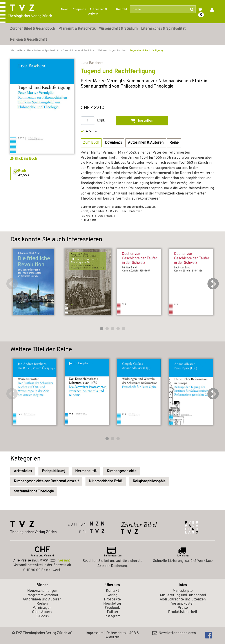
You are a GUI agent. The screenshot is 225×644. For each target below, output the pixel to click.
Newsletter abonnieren (174, 633)
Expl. (101, 121)
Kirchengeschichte (122, 471)
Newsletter (112, 604)
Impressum (95, 633)
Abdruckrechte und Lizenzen (183, 600)
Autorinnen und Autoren (42, 600)
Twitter (112, 612)
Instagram (112, 616)
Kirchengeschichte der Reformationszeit (46, 481)
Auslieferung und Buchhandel (183, 595)
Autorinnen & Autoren (98, 12)
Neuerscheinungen (42, 591)
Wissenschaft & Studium (118, 29)
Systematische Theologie (34, 492)
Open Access (42, 612)
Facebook (112, 608)
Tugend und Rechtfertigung (146, 51)
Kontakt (122, 9)
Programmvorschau (42, 595)
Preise (183, 608)
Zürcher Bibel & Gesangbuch (32, 29)
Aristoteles (23, 471)
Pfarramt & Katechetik (77, 29)
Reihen (42, 604)
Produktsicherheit (183, 612)
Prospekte (79, 9)
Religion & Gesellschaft (28, 40)
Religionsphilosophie (149, 481)
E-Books (42, 616)
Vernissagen (42, 608)
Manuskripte (183, 591)
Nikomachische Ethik (106, 481)
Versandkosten (183, 604)
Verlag (112, 595)
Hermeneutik (86, 471)
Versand (64, 561)
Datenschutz (116, 633)
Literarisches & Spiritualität (163, 29)
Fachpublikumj (54, 471)
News (65, 9)
